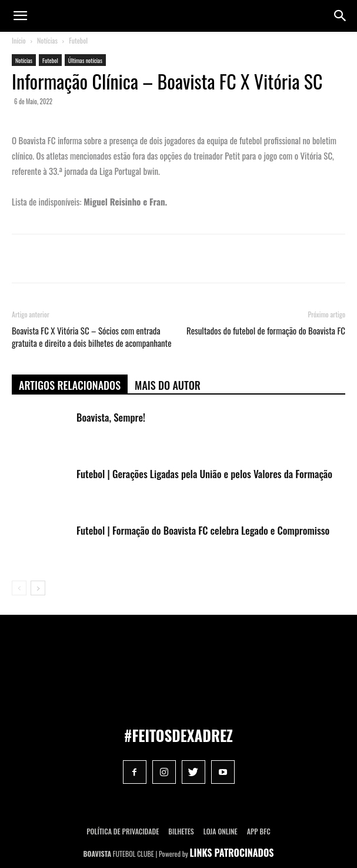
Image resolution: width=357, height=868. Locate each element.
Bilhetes (181, 831)
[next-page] (38, 588)
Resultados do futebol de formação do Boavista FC (266, 331)
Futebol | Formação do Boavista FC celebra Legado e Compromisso (203, 530)
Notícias (47, 40)
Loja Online (221, 831)
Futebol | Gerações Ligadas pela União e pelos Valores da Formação (204, 474)
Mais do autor (168, 385)
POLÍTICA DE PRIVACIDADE (123, 831)
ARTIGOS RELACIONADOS (70, 385)
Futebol (78, 40)
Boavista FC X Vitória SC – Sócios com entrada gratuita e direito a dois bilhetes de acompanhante (92, 337)
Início (19, 40)
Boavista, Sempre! (111, 417)
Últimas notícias (85, 60)
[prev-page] (19, 588)
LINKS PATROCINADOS (232, 853)
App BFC (259, 831)
